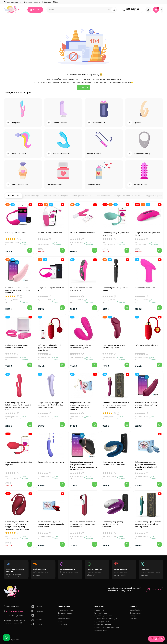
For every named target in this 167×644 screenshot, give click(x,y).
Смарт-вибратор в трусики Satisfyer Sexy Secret (114, 346)
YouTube (37, 620)
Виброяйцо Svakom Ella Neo (146, 345)
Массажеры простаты (61, 154)
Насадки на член (140, 185)
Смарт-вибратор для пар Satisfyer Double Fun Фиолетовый (113, 524)
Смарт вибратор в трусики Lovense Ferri (81, 289)
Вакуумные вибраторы (155, 196)
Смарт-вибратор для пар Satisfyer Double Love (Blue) (114, 463)
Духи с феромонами (20, 185)
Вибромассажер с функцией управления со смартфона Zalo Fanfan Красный (51, 524)
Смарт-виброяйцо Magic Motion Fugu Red (19, 463)
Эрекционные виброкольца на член (128, 196)
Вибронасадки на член (102, 624)
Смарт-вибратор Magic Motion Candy (147, 234)
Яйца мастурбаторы (101, 622)
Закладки (133, 616)
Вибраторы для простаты (82, 196)
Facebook (37, 607)
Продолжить (83, 87)
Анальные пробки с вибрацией (56, 196)
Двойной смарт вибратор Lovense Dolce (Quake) (81, 346)
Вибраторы (17, 123)
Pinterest (37, 624)
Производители (64, 619)
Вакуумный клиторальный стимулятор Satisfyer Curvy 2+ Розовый (18, 290)
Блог (56, 2)
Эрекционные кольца (142, 154)
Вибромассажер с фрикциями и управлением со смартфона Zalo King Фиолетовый (116, 405)
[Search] (109, 10)
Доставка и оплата (32, 2)
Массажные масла (103, 196)
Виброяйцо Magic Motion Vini (50, 233)
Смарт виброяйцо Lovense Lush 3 (51, 289)
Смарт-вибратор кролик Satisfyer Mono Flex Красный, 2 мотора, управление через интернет (18, 406)
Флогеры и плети (94, 154)
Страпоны (137, 123)
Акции (60, 622)
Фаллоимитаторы (60, 123)
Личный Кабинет (136, 610)
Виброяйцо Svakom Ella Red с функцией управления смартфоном (50, 348)
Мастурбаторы (99, 123)
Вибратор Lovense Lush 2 (16, 233)
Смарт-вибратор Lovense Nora (83, 233)
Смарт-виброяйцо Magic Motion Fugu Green (116, 234)
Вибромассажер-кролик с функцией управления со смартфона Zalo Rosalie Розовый (81, 406)
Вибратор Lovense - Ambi (145, 288)
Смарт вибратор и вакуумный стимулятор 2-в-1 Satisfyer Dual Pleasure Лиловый (51, 405)
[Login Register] (148, 10)
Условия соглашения (13, 2)
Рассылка (133, 619)
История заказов (136, 613)
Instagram (37, 611)
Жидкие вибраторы (54, 185)
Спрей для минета (94, 185)
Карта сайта (62, 624)
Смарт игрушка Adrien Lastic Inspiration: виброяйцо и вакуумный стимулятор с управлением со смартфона (17, 525)
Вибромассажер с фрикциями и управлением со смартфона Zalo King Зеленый (148, 524)
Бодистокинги (99, 610)
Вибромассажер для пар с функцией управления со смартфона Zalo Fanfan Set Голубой (146, 466)
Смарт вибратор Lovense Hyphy (51, 462)
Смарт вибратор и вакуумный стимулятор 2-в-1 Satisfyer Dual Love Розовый (83, 524)
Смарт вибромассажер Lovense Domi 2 (115, 289)
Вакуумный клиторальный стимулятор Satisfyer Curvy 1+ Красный (147, 405)
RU (162, 10)
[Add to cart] (30, 250)
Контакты (46, 2)
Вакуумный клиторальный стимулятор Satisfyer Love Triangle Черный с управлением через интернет (83, 466)
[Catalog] (35, 10)
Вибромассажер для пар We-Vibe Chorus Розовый (17, 346)
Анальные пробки (19, 154)
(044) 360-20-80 (133, 9)
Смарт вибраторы (13, 196)
